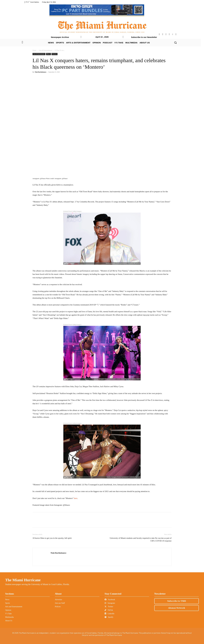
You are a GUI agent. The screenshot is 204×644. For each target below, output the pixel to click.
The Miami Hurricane (23, 580)
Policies (58, 607)
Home (34, 50)
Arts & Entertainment (46, 50)
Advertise (58, 600)
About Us (9, 621)
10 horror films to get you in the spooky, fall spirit (52, 538)
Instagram (110, 603)
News (7, 600)
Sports (8, 603)
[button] (175, 43)
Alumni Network (177, 608)
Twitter (109, 607)
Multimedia (9, 617)
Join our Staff (60, 603)
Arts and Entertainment (14, 607)
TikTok (109, 610)
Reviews (55, 54)
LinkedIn (109, 614)
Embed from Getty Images (72, 211)
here (76, 498)
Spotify (109, 617)
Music (48, 54)
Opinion (8, 610)
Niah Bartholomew (41, 72)
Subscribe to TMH (177, 601)
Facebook (110, 600)
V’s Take (8, 614)
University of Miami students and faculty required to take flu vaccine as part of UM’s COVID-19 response (141, 539)
